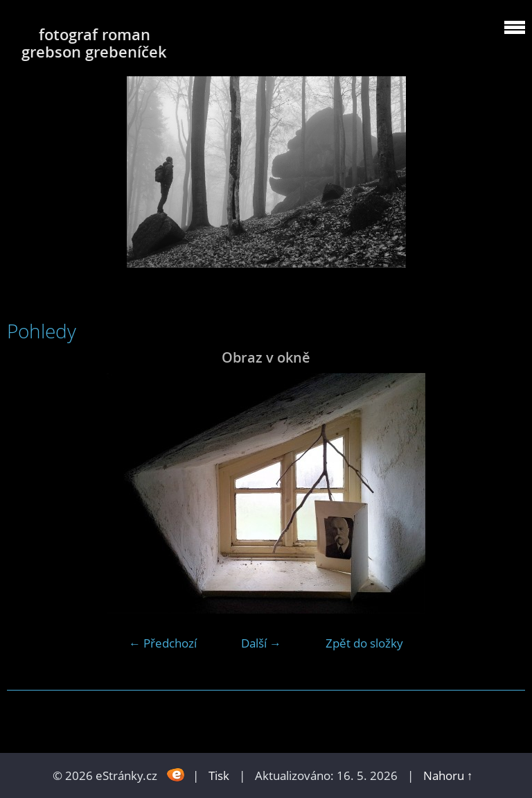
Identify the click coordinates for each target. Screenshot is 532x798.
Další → (261, 643)
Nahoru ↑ (448, 775)
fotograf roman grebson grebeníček (94, 43)
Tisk (219, 775)
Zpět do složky (364, 643)
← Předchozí (163, 643)
